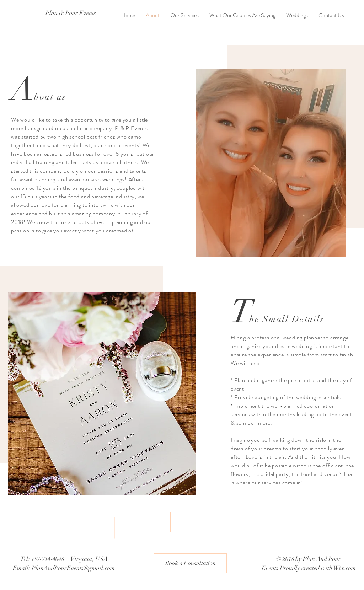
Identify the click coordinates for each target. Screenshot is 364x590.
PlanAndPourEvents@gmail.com (73, 568)
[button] (190, 563)
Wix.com (345, 568)
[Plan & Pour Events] (72, 13)
